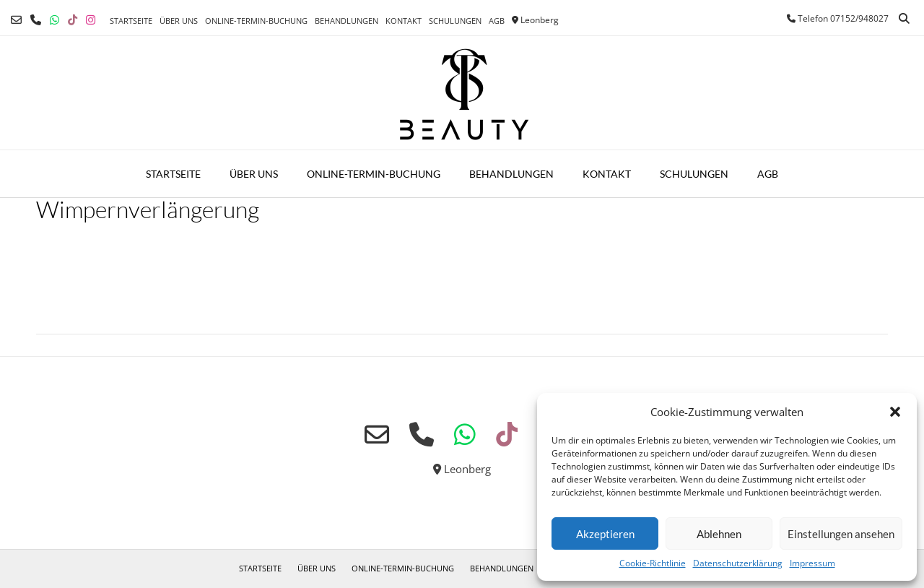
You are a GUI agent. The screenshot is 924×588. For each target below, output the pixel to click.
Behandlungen (346, 21)
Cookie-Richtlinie (653, 563)
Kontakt (404, 21)
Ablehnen (719, 534)
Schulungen (455, 21)
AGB (497, 21)
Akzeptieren (605, 534)
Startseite (131, 21)
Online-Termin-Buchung (256, 21)
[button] (895, 412)
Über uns (179, 21)
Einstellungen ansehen (841, 534)
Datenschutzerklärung (738, 563)
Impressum (812, 563)
